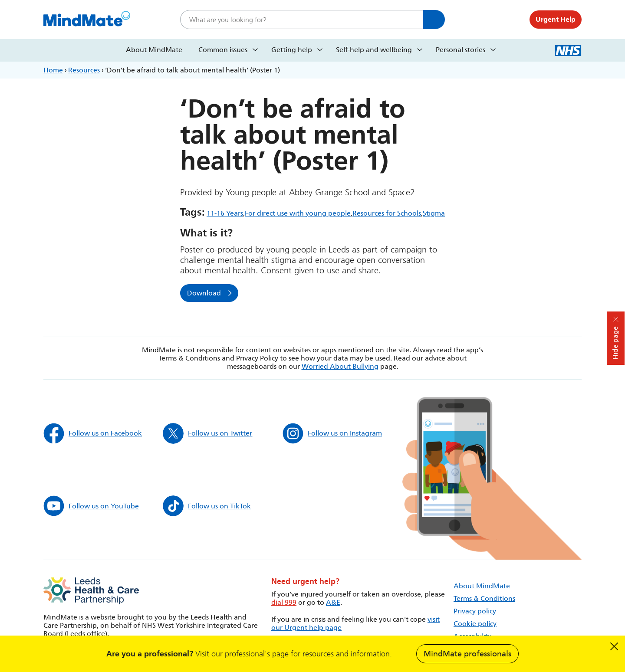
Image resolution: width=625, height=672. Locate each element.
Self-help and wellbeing (374, 50)
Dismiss (614, 646)
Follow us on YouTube (91, 506)
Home (53, 70)
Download (204, 293)
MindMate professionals (467, 654)
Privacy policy (475, 611)
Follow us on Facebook (93, 433)
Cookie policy (475, 624)
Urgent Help (556, 19)
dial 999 (284, 602)
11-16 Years (225, 213)
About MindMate (154, 50)
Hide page (615, 343)
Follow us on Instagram (332, 433)
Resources (84, 70)
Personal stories (461, 50)
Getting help (292, 50)
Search (434, 20)
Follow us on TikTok (207, 506)
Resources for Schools (387, 213)
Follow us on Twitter (207, 433)
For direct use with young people (298, 213)
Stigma (434, 213)
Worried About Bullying (340, 366)
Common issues (223, 50)
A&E (333, 602)
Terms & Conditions (484, 598)
